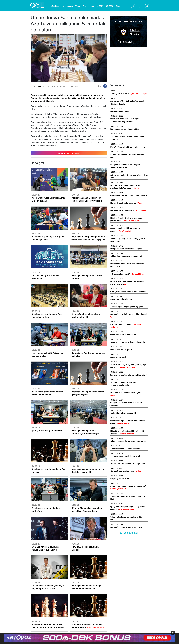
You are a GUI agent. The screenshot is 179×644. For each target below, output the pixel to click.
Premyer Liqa (89, 6)
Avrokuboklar (67, 6)
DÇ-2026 (109, 6)
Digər (118, 6)
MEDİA (100, 6)
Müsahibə (55, 6)
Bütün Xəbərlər (129, 533)
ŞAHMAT (37, 86)
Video (78, 6)
